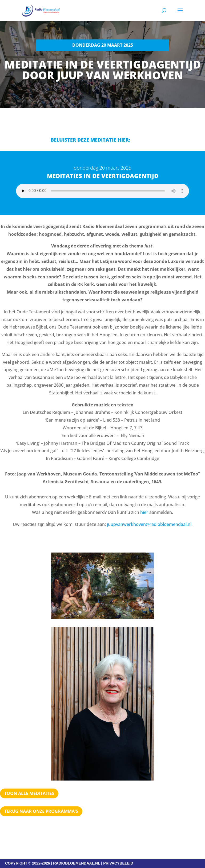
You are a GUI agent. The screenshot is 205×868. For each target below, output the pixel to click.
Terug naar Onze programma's (41, 811)
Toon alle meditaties (29, 793)
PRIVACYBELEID (118, 863)
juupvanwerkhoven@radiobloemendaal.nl (149, 524)
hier (144, 512)
